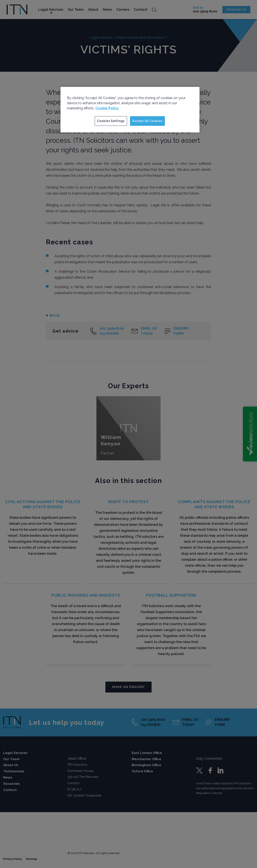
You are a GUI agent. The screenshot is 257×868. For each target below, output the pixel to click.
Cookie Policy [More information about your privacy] (107, 108)
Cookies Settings (111, 121)
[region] (130, 110)
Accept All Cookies (147, 121)
